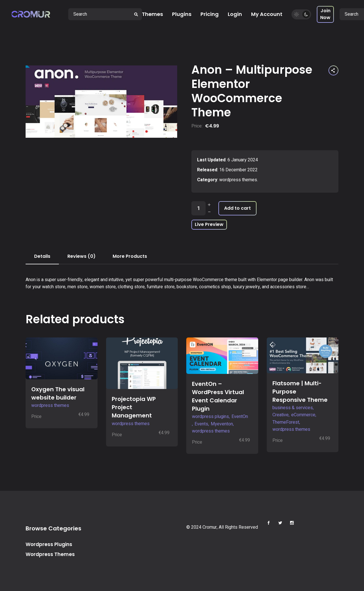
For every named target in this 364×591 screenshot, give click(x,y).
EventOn (240, 417)
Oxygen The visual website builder (58, 393)
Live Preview (209, 224)
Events (201, 424)
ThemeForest (286, 422)
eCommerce (303, 415)
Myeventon (222, 424)
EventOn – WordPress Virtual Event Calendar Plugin (218, 396)
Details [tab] (42, 256)
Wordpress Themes (50, 554)
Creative (281, 415)
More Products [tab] (130, 256)
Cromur (210, 527)
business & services (293, 408)
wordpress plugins (210, 417)
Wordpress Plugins (49, 544)
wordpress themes (238, 180)
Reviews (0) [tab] (81, 256)
